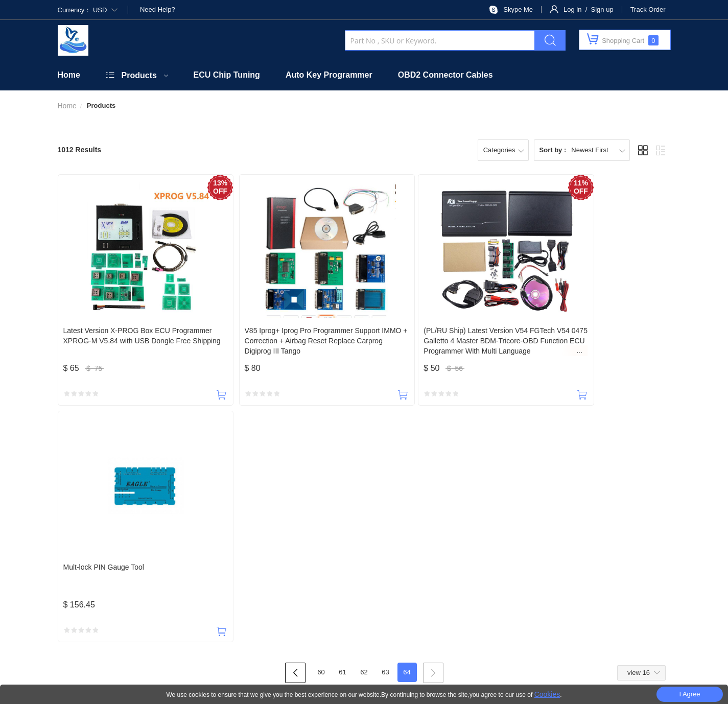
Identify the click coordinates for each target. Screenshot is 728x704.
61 (342, 436)
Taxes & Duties (368, 561)
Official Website (249, 561)
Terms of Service (598, 561)
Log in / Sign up (589, 9)
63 (385, 436)
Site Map (519, 664)
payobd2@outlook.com (337, 517)
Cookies (547, 694)
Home (69, 75)
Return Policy (486, 561)
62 (364, 436)
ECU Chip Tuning (227, 75)
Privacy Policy (542, 561)
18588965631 (108, 517)
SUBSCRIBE (476, 587)
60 (321, 436)
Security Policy (309, 561)
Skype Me (518, 9)
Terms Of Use (472, 664)
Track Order (648, 9)
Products (139, 75)
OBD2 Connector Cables (445, 75)
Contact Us (194, 561)
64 (407, 436)
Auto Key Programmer (329, 75)
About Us (150, 561)
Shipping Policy (429, 561)
